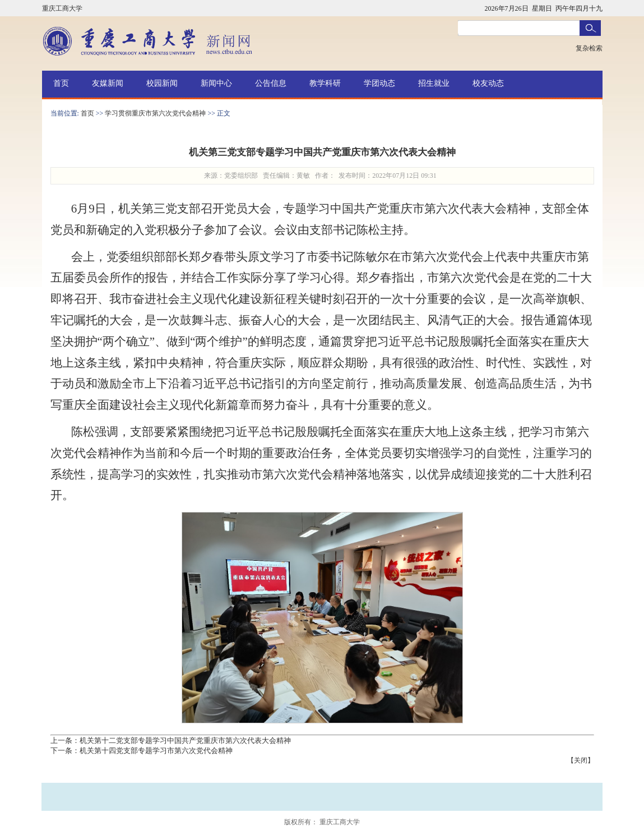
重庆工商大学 (62, 8)
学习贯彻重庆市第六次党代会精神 (155, 113)
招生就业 (434, 83)
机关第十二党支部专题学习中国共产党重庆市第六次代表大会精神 (185, 740)
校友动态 (488, 83)
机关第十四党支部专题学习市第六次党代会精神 (156, 751)
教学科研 (325, 83)
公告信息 (271, 83)
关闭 (581, 760)
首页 (61, 83)
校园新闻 (162, 83)
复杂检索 (589, 48)
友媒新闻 (108, 83)
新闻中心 (216, 83)
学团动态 (379, 83)
